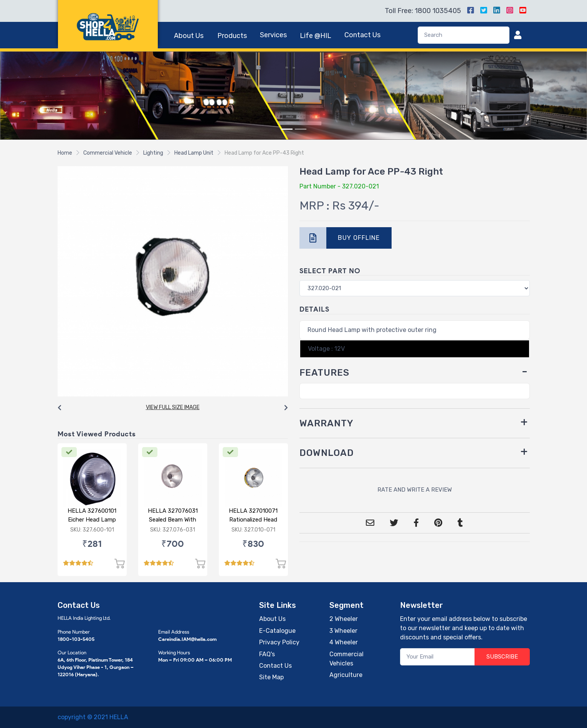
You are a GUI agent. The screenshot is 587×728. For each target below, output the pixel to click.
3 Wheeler (343, 631)
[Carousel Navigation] (173, 408)
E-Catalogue (277, 631)
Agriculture (346, 675)
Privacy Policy (279, 642)
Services (273, 35)
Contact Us (362, 35)
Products (232, 36)
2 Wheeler (344, 619)
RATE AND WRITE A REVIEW (415, 490)
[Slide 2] (301, 129)
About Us (189, 36)
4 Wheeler (344, 642)
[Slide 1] (287, 129)
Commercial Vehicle (108, 153)
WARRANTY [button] (327, 423)
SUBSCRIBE (502, 657)
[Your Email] (437, 657)
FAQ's (267, 654)
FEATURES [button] (324, 373)
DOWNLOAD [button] (327, 453)
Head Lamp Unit (194, 153)
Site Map (271, 677)
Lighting (153, 153)
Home (65, 153)
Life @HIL (316, 36)
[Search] (464, 35)
